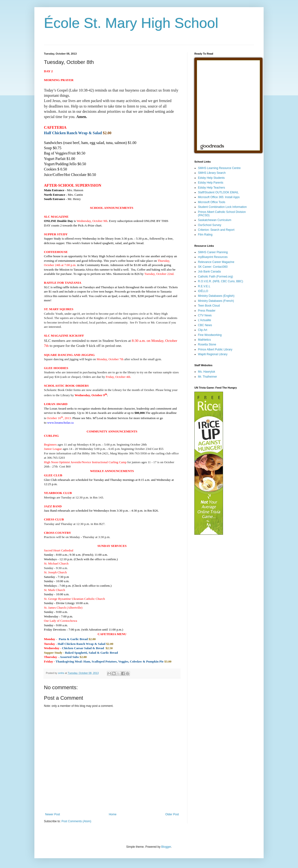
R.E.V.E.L (204, 286)
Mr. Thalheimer (208, 377)
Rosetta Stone (207, 344)
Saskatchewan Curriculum (215, 220)
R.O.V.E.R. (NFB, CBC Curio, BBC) (221, 281)
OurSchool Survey (210, 225)
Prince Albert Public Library (215, 349)
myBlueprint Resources (213, 257)
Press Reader (207, 311)
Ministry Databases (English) (216, 296)
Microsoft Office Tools (212, 202)
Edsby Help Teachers (211, 188)
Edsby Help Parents (211, 183)
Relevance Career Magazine (216, 262)
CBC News (205, 325)
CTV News (205, 315)
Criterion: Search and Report (216, 230)
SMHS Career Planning (213, 252)
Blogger (166, 847)
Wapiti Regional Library (213, 354)
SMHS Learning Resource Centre (219, 168)
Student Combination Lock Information (222, 207)
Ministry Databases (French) (216, 301)
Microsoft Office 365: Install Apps (219, 197)
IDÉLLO (203, 291)
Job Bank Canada (209, 272)
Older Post (172, 814)
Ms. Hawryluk (207, 372)
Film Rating (205, 235)
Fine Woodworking (210, 335)
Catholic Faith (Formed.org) (216, 277)
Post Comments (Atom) (76, 821)
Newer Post (53, 814)
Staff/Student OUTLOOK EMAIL (218, 192)
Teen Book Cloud (209, 306)
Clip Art (203, 330)
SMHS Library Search (212, 173)
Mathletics (204, 340)
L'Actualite (205, 320)
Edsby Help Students (211, 178)
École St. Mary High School (131, 23)
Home (113, 814)
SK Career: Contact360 (213, 267)
